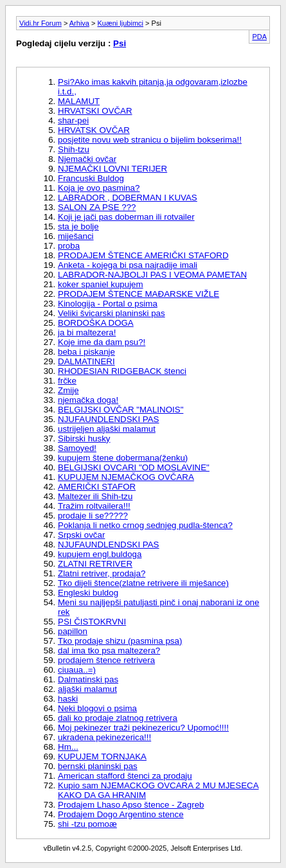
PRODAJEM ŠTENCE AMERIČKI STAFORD (143, 255)
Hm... (68, 747)
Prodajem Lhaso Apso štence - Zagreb (131, 805)
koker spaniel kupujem (101, 284)
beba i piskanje (86, 352)
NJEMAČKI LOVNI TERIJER (112, 169)
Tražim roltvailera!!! (94, 506)
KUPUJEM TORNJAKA (102, 757)
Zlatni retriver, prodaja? (102, 573)
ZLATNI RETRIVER (95, 564)
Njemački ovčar (87, 159)
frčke (67, 381)
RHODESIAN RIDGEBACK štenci (122, 371)
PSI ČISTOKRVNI (92, 622)
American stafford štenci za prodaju (125, 776)
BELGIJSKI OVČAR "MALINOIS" (121, 410)
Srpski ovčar (81, 535)
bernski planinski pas (98, 766)
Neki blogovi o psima (97, 708)
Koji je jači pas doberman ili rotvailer (126, 217)
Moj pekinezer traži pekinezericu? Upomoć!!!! (143, 728)
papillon (73, 631)
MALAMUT (79, 101)
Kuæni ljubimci (121, 23)
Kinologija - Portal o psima (108, 304)
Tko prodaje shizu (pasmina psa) (120, 641)
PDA (259, 37)
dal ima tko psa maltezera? (109, 651)
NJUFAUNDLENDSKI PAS (109, 419)
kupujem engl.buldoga (100, 554)
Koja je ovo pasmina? (99, 188)
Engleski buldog (88, 593)
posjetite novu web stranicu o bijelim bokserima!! (150, 140)
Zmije (68, 390)
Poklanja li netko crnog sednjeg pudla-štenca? (145, 525)
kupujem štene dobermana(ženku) (123, 458)
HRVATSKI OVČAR (95, 111)
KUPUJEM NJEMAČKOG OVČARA (126, 477)
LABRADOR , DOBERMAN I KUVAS (128, 198)
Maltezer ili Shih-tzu (95, 496)
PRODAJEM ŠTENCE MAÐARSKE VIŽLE (139, 294)
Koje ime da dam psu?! (102, 342)
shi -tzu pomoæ (87, 824)
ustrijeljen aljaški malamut (107, 429)
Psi (120, 43)
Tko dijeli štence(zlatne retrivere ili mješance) (143, 583)
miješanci (76, 236)
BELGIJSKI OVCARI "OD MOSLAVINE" (134, 467)
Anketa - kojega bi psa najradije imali (128, 265)
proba (69, 246)
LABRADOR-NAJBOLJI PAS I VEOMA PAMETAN (152, 275)
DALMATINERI (86, 361)
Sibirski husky (84, 438)
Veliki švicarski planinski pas (112, 313)
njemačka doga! (88, 400)
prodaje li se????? (93, 516)
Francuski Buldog (91, 178)
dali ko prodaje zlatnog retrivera (118, 718)
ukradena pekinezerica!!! (104, 737)
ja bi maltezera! (87, 332)
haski (68, 699)
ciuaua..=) (77, 670)
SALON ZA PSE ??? (97, 207)
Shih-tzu (74, 149)
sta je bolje (78, 226)
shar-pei (73, 120)
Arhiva (79, 23)
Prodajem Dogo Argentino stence (121, 814)
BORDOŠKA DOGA (96, 323)
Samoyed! (77, 448)
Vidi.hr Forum (40, 23)
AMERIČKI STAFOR (97, 487)
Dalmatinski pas (88, 679)
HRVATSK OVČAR (94, 130)
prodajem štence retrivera (106, 660)
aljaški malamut (87, 689)
